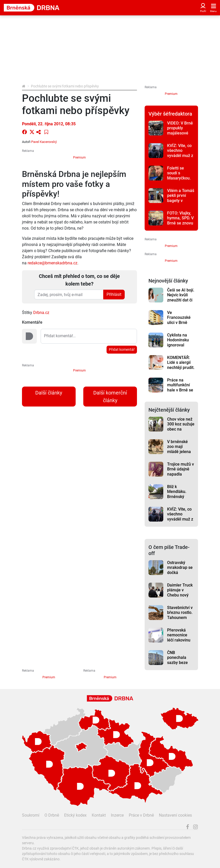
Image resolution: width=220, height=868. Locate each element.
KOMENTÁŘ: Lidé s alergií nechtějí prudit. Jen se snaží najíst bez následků (181, 370)
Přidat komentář (122, 350)
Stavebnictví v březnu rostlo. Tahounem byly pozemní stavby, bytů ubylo (180, 620)
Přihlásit (114, 294)
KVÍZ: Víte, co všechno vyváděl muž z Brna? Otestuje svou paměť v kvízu (181, 158)
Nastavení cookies (175, 815)
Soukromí (31, 815)
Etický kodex (75, 815)
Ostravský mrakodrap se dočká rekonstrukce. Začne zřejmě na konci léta (180, 575)
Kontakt (99, 815)
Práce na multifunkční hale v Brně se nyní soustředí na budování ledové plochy (180, 392)
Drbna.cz (41, 313)
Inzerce (117, 815)
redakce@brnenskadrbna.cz (53, 263)
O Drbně (52, 815)
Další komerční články (110, 397)
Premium (79, 157)
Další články (49, 393)
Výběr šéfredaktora (170, 114)
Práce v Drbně (141, 815)
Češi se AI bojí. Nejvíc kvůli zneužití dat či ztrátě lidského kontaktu (181, 300)
